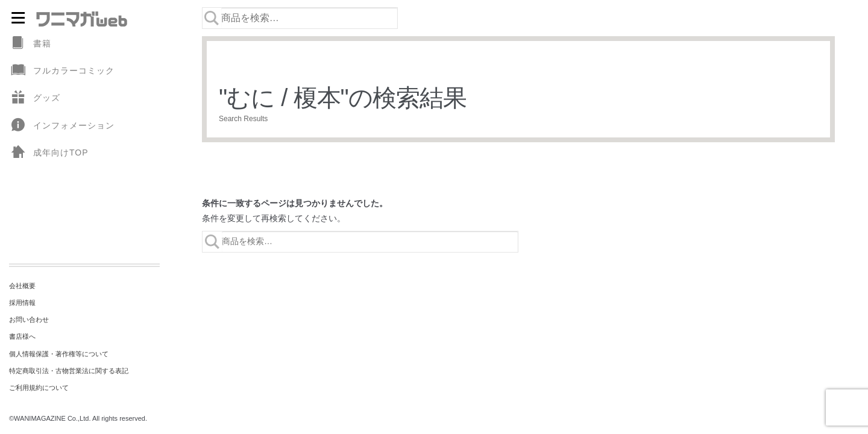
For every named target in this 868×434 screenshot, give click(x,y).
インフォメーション (62, 126)
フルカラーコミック (62, 71)
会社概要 (22, 286)
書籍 (30, 44)
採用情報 (22, 303)
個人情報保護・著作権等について (59, 354)
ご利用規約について (39, 388)
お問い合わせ (29, 319)
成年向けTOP (49, 153)
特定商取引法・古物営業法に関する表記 (69, 371)
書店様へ (22, 336)
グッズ (35, 98)
